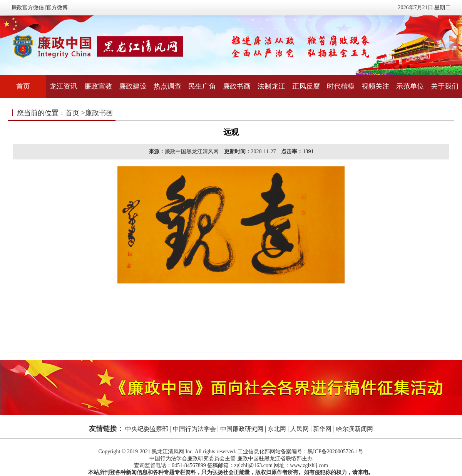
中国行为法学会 (194, 429)
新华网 (322, 429)
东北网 (277, 429)
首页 (23, 86)
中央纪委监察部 (147, 429)
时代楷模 (341, 86)
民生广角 (202, 86)
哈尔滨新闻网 (355, 429)
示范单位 (410, 86)
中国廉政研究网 (242, 429)
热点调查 (167, 86)
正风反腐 (306, 86)
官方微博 (57, 8)
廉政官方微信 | (29, 8)
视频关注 (375, 86)
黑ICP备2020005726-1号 (336, 452)
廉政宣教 (98, 86)
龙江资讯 (64, 86)
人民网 (300, 429)
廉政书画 (237, 86)
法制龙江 (271, 86)
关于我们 (445, 86)
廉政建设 (133, 86)
